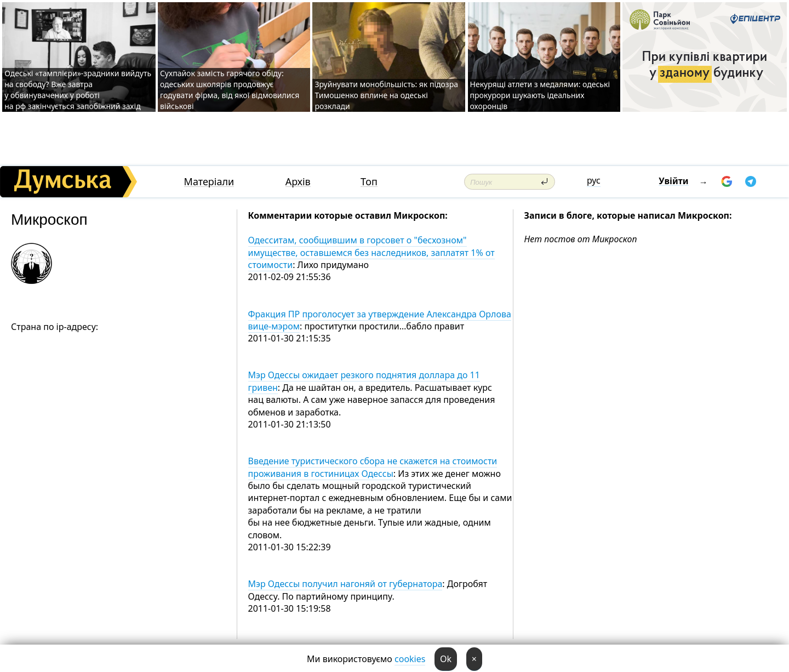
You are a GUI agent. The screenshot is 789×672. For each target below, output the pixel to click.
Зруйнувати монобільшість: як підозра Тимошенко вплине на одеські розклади (386, 95)
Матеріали (209, 182)
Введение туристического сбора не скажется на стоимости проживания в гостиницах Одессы (373, 467)
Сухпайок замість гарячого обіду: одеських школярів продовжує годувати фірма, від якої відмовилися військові (230, 90)
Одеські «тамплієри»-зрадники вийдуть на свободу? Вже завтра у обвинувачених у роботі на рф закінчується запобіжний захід (78, 90)
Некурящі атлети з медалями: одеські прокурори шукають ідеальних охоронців (540, 95)
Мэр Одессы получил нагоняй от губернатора (345, 584)
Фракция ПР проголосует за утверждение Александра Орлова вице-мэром (380, 320)
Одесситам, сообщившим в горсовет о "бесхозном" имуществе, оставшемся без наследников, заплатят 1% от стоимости (371, 252)
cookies (410, 659)
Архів (298, 182)
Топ (369, 182)
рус (594, 180)
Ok (446, 659)
